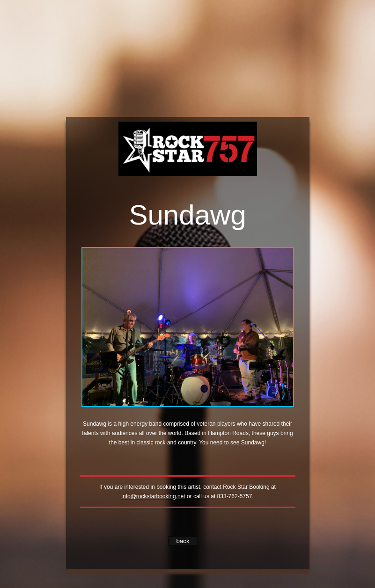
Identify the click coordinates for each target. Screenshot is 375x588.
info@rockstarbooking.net (153, 496)
